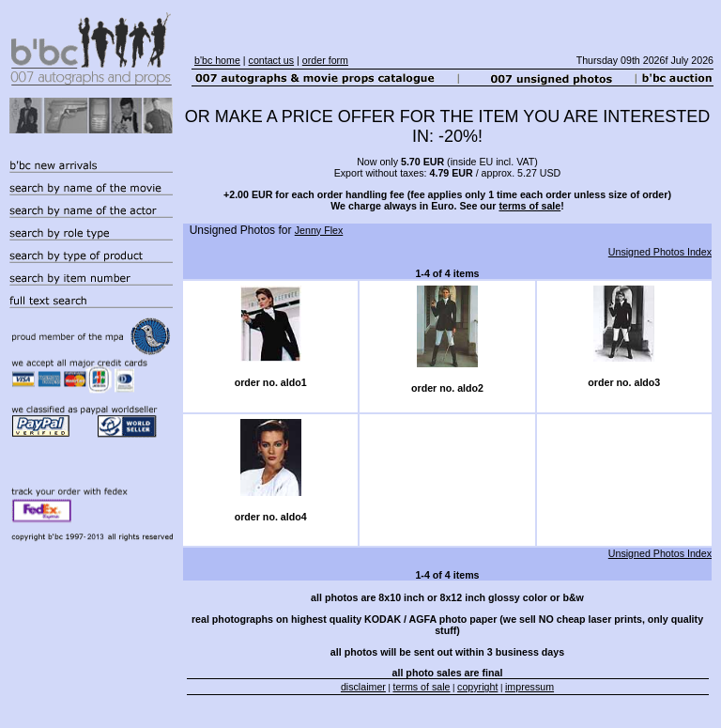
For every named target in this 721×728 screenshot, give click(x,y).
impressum (529, 687)
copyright (477, 687)
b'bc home (217, 60)
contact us (272, 60)
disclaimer (363, 687)
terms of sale (529, 206)
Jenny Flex (319, 230)
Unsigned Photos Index (660, 252)
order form (325, 60)
